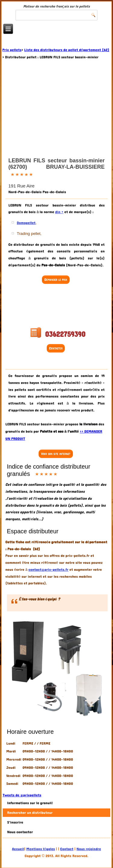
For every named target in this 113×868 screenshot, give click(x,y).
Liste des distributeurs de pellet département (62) (67, 50)
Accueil (18, 849)
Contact (67, 849)
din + (59, 212)
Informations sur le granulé (30, 803)
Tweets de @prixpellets (22, 795)
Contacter (56, 348)
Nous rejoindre (89, 849)
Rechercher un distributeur (30, 813)
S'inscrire (15, 822)
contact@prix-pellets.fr (48, 570)
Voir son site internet (56, 454)
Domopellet (26, 223)
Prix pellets (12, 50)
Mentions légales (41, 849)
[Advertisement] (57, 306)
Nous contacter (20, 832)
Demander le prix (56, 280)
